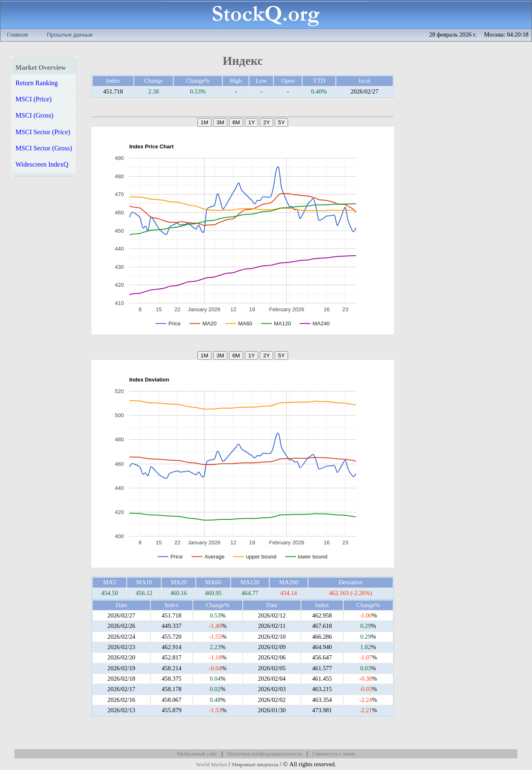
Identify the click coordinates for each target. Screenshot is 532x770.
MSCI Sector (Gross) (44, 148)
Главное (18, 35)
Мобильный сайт (197, 754)
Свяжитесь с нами (334, 754)
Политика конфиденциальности (265, 754)
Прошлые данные (70, 35)
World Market (211, 764)
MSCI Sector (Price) (43, 132)
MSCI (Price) (33, 99)
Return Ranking (37, 83)
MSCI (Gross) (34, 115)
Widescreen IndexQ (42, 164)
